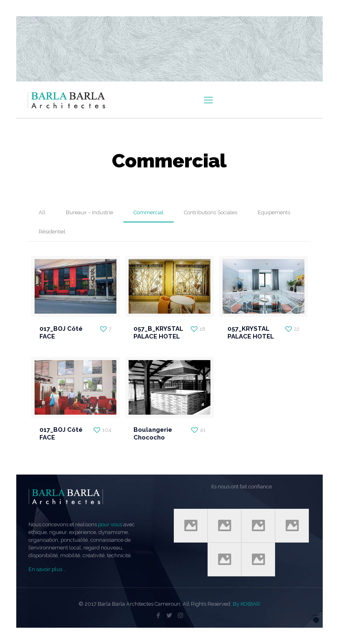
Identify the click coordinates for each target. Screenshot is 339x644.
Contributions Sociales (211, 212)
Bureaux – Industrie (90, 212)
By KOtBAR (246, 604)
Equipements (274, 212)
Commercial (149, 212)
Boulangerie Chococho (153, 434)
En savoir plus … (47, 569)
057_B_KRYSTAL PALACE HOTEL (158, 333)
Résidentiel (52, 232)
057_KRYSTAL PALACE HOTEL (251, 333)
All (42, 212)
